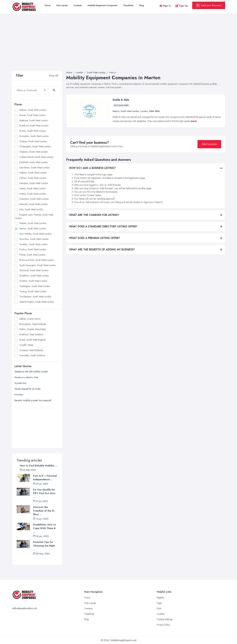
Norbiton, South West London (34, 244)
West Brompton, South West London (37, 302)
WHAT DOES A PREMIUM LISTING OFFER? (94, 238)
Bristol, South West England (33, 340)
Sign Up (182, 6)
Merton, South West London (33, 229)
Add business (209, 144)
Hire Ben (19, 395)
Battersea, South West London (34, 120)
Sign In (165, 6)
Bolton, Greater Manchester (33, 329)
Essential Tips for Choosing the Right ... (44, 546)
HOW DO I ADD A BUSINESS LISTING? (92, 168)
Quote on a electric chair (26, 377)
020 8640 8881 (121, 105)
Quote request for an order (28, 389)
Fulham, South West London (33, 178)
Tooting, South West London (33, 291)
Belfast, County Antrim (30, 319)
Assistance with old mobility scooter (31, 372)
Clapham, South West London (34, 152)
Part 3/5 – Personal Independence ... (45, 478)
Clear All (54, 76)
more (194, 121)
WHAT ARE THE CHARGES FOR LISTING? (94, 215)
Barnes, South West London (33, 115)
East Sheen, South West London (34, 168)
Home (47, 5)
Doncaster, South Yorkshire (32, 355)
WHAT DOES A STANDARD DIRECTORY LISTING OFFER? (103, 226)
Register (160, 598)
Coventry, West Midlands (31, 350)
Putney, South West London (32, 255)
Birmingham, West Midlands (33, 324)
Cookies (161, 614)
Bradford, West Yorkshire (31, 334)
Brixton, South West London (33, 131)
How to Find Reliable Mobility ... (39, 466)
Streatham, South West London (34, 276)
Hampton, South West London (34, 183)
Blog (142, 5)
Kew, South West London (31, 209)
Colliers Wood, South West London (36, 157)
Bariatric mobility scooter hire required (33, 400)
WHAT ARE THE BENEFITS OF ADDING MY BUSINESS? (102, 250)
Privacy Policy (163, 625)
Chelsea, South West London (33, 141)
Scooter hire (20, 383)
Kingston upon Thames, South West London (34, 216)
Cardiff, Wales (26, 345)
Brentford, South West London (34, 126)
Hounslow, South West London (34, 199)
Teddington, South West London (35, 286)
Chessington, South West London (35, 146)
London (144, 111)
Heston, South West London (33, 194)
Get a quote (62, 5)
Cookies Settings (165, 619)
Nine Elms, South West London (34, 239)
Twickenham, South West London (35, 297)
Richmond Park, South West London (37, 260)
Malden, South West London (33, 223)
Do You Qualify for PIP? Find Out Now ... (44, 493)
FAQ (159, 608)
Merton (116, 111)
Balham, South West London (33, 110)
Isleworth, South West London (34, 204)
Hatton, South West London (33, 188)
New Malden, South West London (35, 234)
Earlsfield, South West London (34, 162)
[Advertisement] (118, 46)
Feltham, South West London (33, 173)
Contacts (78, 5)
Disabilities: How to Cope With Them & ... (44, 528)
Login (159, 603)
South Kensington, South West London (38, 265)
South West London (130, 111)
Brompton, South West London (34, 136)
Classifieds (128, 5)
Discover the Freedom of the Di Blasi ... (44, 511)
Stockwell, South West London (34, 270)
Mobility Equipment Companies (103, 5)
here (82, 174)
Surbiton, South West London (33, 281)
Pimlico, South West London (33, 249)
